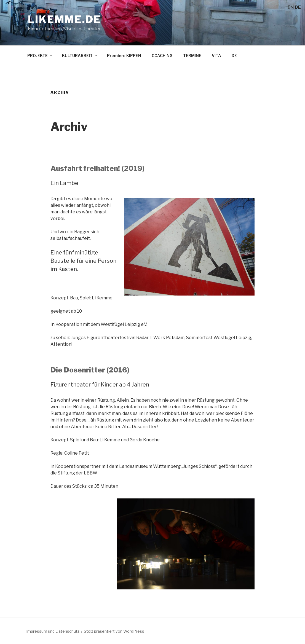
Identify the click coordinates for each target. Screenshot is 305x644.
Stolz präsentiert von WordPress (114, 631)
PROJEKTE (40, 56)
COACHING (162, 56)
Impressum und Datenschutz (53, 631)
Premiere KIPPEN (124, 56)
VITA (216, 56)
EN (291, 7)
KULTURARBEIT (80, 56)
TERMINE (192, 56)
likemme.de (65, 19)
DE (234, 56)
